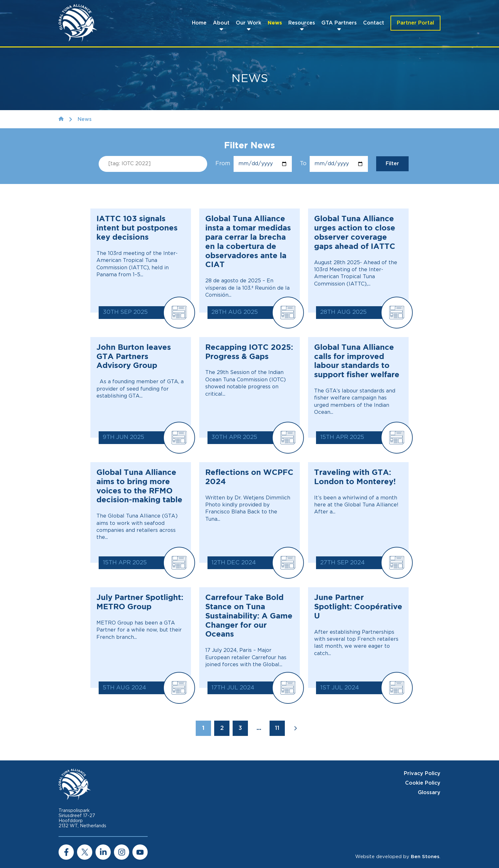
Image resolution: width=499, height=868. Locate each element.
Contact (374, 23)
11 (277, 728)
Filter (392, 164)
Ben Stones (425, 857)
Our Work (249, 23)
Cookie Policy (423, 783)
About (221, 23)
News (275, 23)
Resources (302, 23)
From (254, 164)
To (334, 164)
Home (199, 23)
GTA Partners (339, 23)
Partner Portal (415, 23)
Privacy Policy (422, 773)
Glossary (429, 793)
